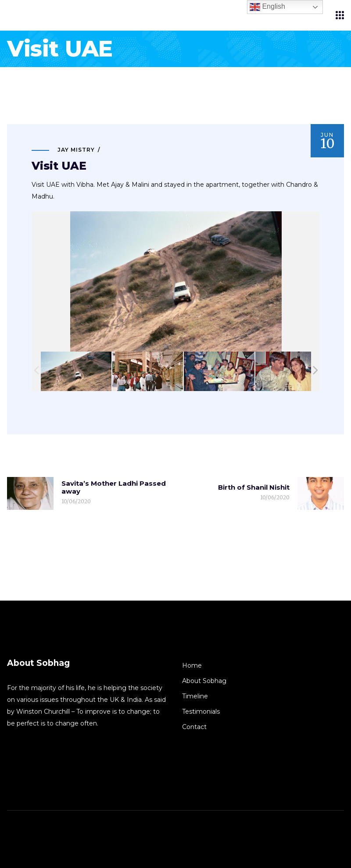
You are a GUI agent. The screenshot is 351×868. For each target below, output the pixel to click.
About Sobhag (204, 681)
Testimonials (201, 711)
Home (192, 665)
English (267, 7)
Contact (194, 727)
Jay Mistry (76, 150)
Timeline (195, 696)
